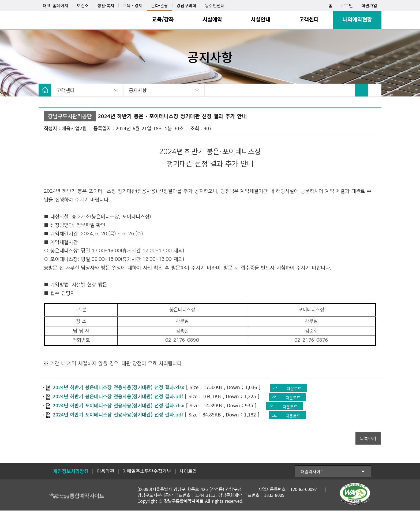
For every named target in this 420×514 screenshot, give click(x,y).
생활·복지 (106, 5)
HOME (45, 90)
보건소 (83, 5)
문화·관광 (160, 5)
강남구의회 (186, 5)
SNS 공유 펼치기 (375, 90)
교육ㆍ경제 (133, 5)
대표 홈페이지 (56, 5)
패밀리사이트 (312, 475)
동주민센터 (215, 5)
